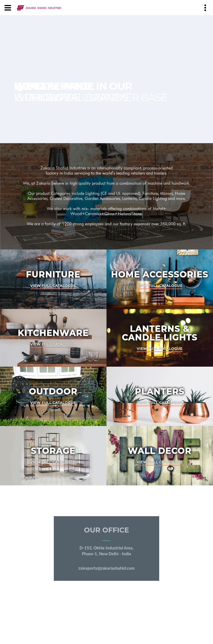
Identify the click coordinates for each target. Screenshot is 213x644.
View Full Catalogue (53, 286)
